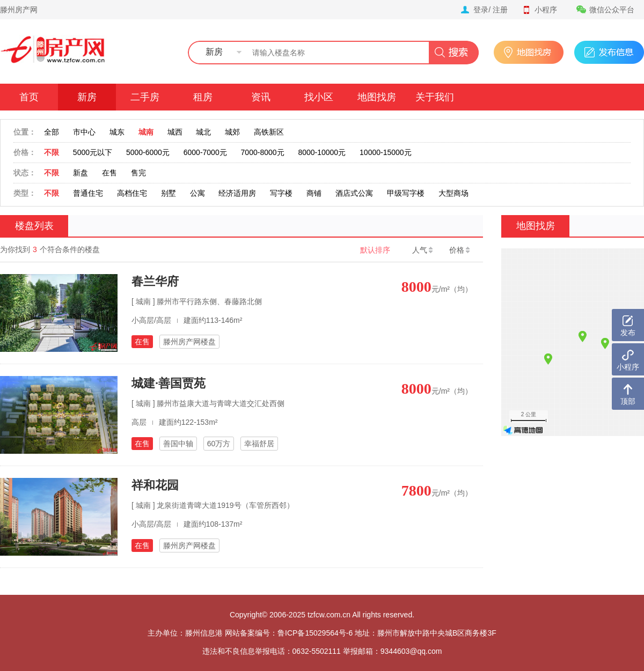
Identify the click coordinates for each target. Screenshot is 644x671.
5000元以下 (93, 152)
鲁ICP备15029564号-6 (315, 633)
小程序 (539, 10)
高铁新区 (269, 132)
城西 (175, 132)
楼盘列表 (34, 226)
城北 (203, 132)
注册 (500, 10)
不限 (52, 152)
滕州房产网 (19, 10)
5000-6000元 (148, 152)
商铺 (314, 193)
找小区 (319, 97)
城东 (117, 132)
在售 (109, 173)
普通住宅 (88, 193)
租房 (203, 97)
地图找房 (377, 97)
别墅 (169, 193)
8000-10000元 (322, 152)
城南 (146, 132)
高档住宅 (132, 193)
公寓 (197, 193)
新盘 (80, 173)
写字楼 (281, 193)
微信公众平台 (605, 10)
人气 (422, 250)
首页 (29, 97)
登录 (481, 10)
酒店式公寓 (354, 193)
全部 (52, 132)
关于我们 (435, 97)
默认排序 (375, 250)
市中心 (84, 132)
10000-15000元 (386, 152)
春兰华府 (155, 281)
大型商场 (453, 193)
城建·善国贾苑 (169, 383)
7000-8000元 (263, 152)
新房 (87, 97)
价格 (459, 250)
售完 (138, 173)
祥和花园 (155, 485)
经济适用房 (237, 193)
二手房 (145, 97)
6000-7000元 (205, 152)
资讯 (261, 97)
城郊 (232, 132)
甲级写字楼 (406, 193)
